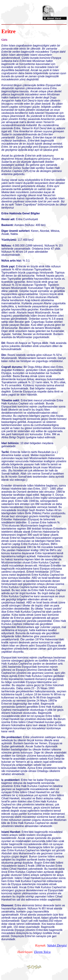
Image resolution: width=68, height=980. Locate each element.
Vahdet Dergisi (57, 945)
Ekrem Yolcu (42, 952)
